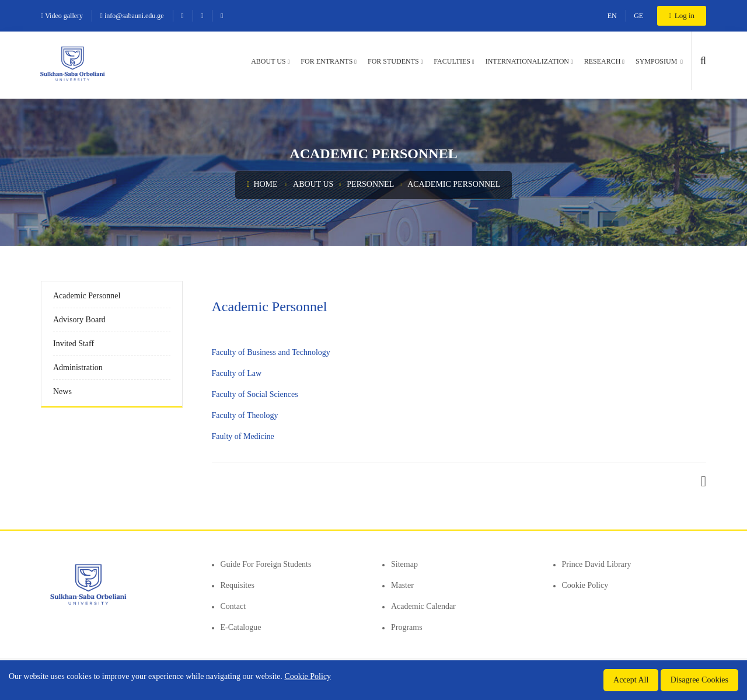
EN (612, 16)
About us (268, 61)
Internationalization (527, 61)
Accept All (631, 680)
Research (603, 61)
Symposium (657, 61)
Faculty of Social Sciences (255, 394)
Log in (682, 15)
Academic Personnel (454, 184)
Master (402, 585)
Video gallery (62, 16)
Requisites (238, 585)
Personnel (370, 184)
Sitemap (404, 564)
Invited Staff (74, 344)
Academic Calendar (423, 606)
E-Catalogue (241, 627)
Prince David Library (597, 564)
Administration (78, 368)
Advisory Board (79, 320)
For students (393, 61)
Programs (407, 627)
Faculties (452, 61)
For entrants (327, 61)
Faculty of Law (237, 373)
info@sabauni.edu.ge (132, 16)
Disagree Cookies (699, 680)
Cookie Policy (585, 585)
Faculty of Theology (245, 415)
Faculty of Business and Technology (271, 352)
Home (262, 184)
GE (638, 16)
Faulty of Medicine (243, 436)
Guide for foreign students (266, 564)
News (62, 391)
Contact (233, 606)
